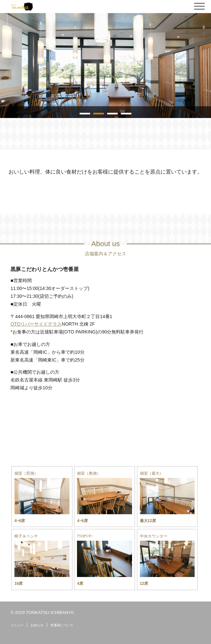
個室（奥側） (89, 473)
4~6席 (20, 521)
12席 (144, 584)
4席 (80, 584)
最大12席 (148, 521)
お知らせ (37, 625)
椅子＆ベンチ (26, 536)
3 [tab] (112, 114)
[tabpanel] (105, 66)
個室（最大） (152, 473)
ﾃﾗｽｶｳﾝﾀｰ (85, 536)
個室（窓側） (26, 473)
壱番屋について (62, 625)
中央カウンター (154, 536)
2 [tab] (99, 114)
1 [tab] (85, 114)
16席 (19, 584)
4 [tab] (126, 114)
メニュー (17, 625)
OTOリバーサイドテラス (36, 324)
